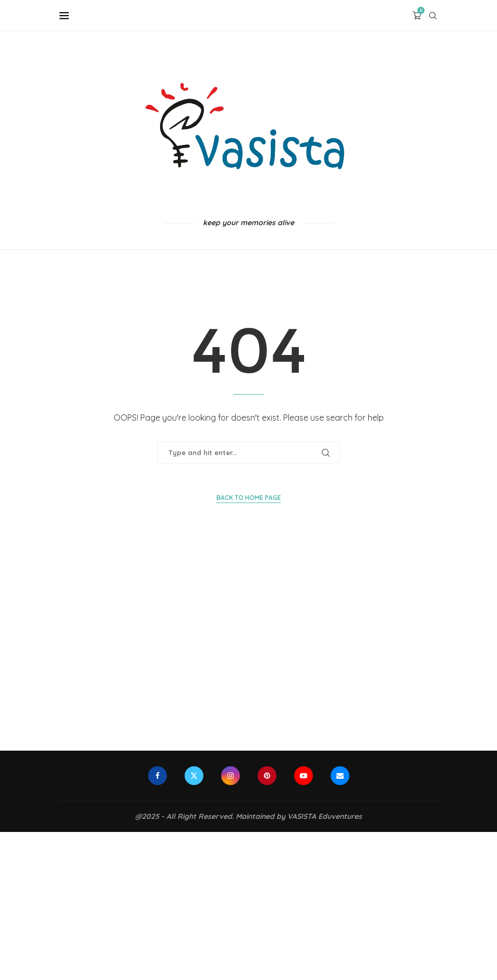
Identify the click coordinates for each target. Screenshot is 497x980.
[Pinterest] (267, 776)
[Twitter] (194, 776)
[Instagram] (231, 776)
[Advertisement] (249, 652)
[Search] (433, 16)
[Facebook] (157, 776)
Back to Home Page (249, 498)
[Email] (340, 776)
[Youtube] (304, 776)
